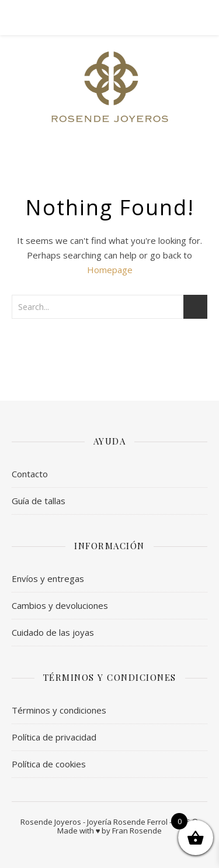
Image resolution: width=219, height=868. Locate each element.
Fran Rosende (137, 831)
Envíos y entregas (48, 578)
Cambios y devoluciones (60, 605)
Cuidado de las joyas (53, 632)
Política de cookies (49, 764)
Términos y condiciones (59, 710)
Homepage (110, 270)
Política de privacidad (54, 737)
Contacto (30, 474)
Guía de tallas (39, 501)
